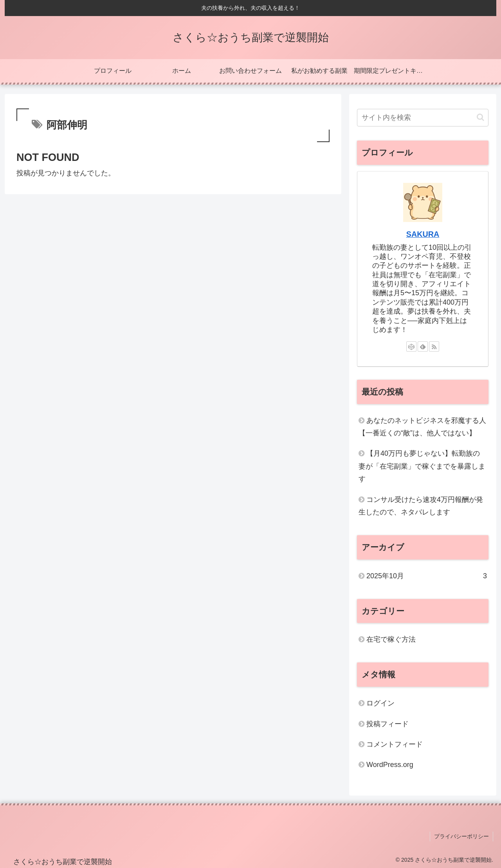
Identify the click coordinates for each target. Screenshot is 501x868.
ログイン (380, 703)
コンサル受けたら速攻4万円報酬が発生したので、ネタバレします (421, 506)
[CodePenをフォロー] (411, 346)
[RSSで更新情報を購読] (434, 346)
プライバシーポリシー (461, 836)
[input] (423, 118)
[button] (480, 117)
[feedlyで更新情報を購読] (423, 346)
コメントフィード (395, 744)
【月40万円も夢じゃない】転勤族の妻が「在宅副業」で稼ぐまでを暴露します (422, 466)
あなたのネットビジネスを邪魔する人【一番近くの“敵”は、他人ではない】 (422, 427)
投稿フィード (387, 724)
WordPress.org (390, 765)
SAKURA (423, 234)
